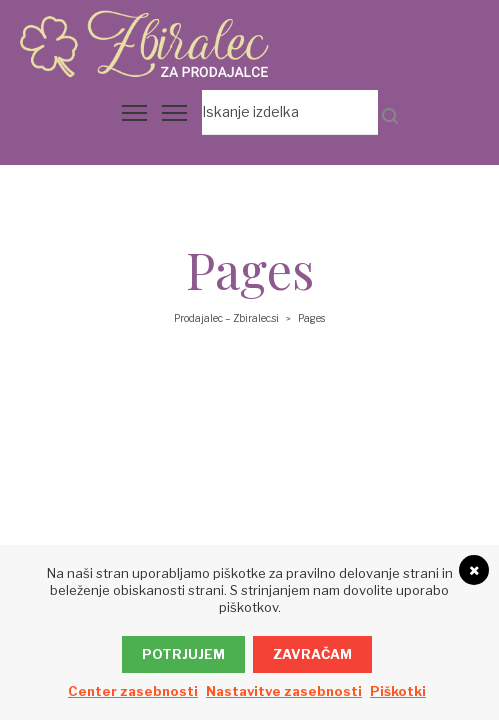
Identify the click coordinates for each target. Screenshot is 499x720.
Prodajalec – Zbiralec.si (226, 318)
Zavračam (312, 654)
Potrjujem (183, 654)
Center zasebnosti (133, 691)
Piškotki (398, 691)
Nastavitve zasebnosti (284, 691)
